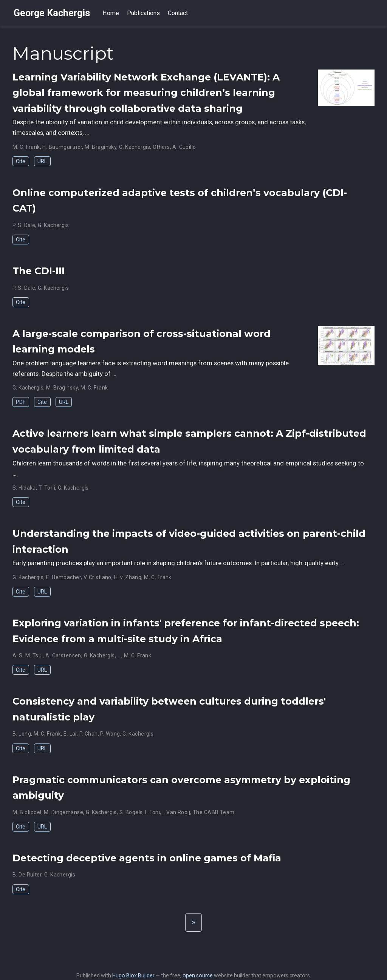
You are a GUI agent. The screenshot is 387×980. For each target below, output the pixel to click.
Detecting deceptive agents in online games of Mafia (147, 858)
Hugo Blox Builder (133, 975)
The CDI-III (39, 271)
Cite (21, 161)
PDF (21, 402)
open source (198, 975)
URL (42, 161)
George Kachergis (52, 13)
